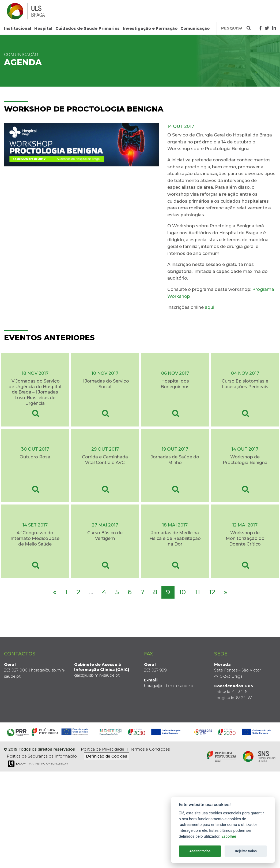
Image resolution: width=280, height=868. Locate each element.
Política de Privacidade (103, 749)
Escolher (229, 837)
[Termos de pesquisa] (232, 28)
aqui (209, 307)
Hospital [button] (43, 28)
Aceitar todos (200, 851)
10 (182, 592)
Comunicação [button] (195, 28)
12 (212, 592)
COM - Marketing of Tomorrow (38, 764)
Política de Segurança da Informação (42, 756)
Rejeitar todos (246, 851)
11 (197, 592)
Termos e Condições (150, 749)
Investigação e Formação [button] (150, 28)
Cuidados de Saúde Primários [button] (88, 28)
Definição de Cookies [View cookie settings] (107, 756)
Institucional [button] (18, 28)
